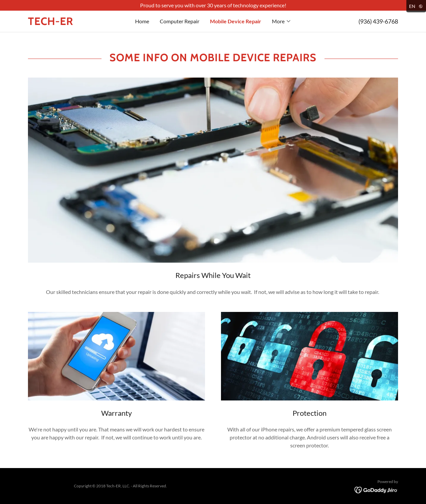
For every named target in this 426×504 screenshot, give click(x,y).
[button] (282, 21)
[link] (74, 23)
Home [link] (142, 21)
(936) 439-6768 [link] (378, 21)
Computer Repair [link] (180, 21)
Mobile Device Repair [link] (236, 21)
